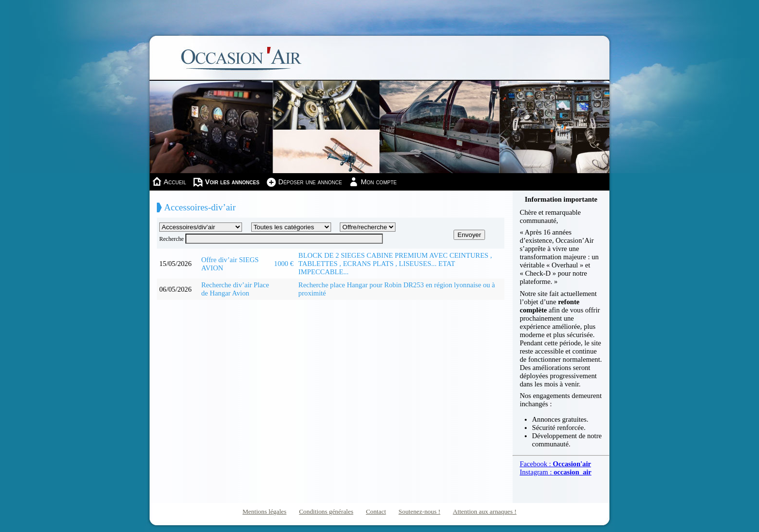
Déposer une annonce (310, 182)
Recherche (172, 239)
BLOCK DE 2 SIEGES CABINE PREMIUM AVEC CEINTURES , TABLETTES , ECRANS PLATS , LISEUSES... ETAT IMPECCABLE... (395, 264)
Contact (376, 511)
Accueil (175, 182)
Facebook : (555, 464)
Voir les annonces (232, 182)
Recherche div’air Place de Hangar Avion (235, 289)
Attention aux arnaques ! (485, 511)
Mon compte (379, 182)
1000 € (284, 264)
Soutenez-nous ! (419, 511)
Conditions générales (326, 511)
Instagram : (556, 472)
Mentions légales (265, 511)
